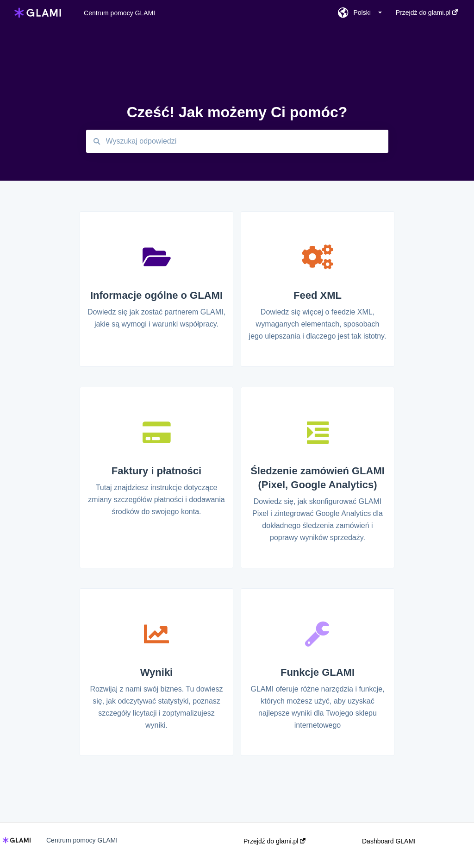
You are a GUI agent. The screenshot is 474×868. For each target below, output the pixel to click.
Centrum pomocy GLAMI (119, 13)
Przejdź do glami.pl (274, 841)
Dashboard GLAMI (389, 841)
